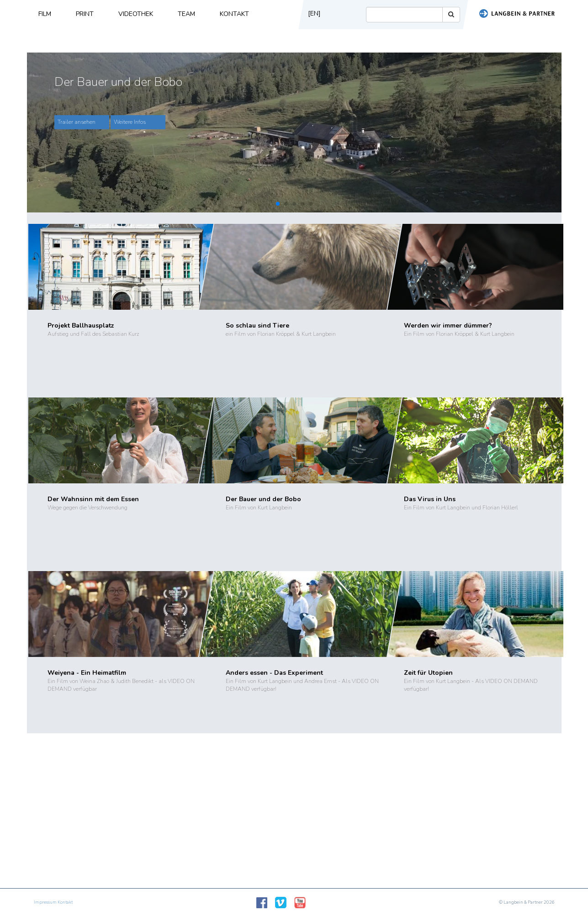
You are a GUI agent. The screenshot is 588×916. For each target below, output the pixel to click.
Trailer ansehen (77, 122)
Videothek (136, 14)
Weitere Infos (130, 122)
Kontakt (234, 14)
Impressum (45, 902)
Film (45, 14)
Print (85, 14)
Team (186, 14)
